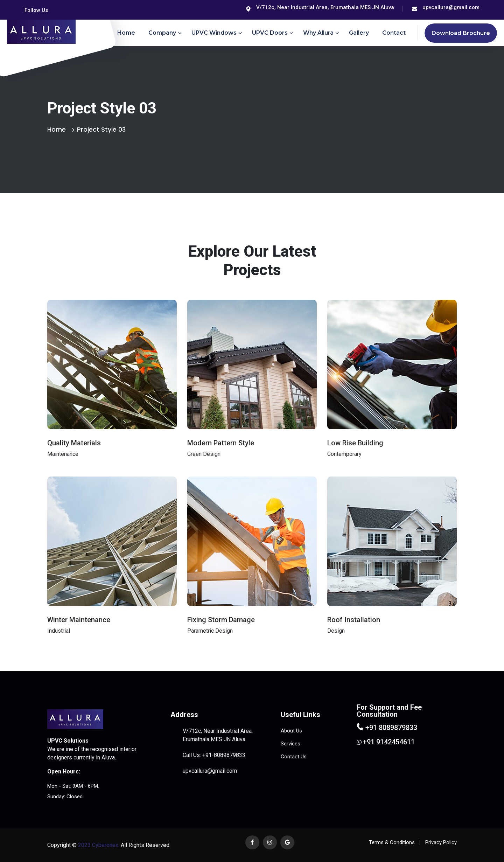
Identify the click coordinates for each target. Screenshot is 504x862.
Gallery (359, 33)
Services (290, 744)
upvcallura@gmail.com (451, 7)
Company (162, 33)
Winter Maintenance (79, 620)
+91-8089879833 (224, 755)
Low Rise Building (355, 443)
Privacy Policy (441, 842)
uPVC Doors (270, 33)
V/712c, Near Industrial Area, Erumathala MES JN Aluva (325, 7)
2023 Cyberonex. (98, 845)
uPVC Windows (214, 33)
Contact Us (294, 757)
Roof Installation (354, 620)
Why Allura (318, 33)
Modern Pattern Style (221, 443)
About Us (291, 731)
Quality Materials (74, 443)
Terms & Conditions (392, 842)
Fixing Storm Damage (221, 620)
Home (126, 33)
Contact (394, 33)
